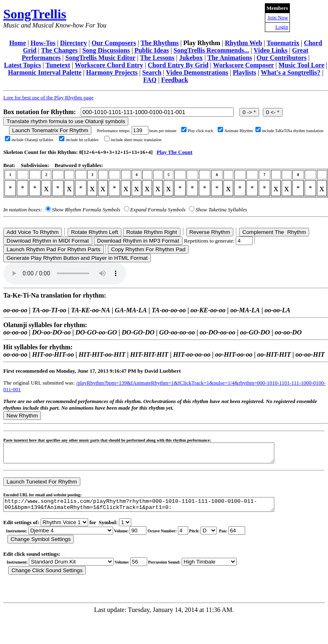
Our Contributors (282, 58)
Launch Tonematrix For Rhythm (50, 130)
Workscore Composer (244, 65)
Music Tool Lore (301, 65)
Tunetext (58, 65)
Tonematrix (283, 43)
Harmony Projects (112, 72)
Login (282, 27)
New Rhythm (22, 416)
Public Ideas (152, 50)
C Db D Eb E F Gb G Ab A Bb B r (209, 537)
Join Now (278, 17)
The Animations (230, 58)
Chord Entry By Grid (178, 65)
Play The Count (174, 152)
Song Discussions (106, 50)
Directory (73, 43)
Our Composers (114, 43)
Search (152, 72)
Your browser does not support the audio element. (65, 273)
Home (17, 43)
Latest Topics (23, 65)
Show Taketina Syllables (221, 210)
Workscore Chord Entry (109, 65)
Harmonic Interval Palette (45, 72)
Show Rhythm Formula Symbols (86, 210)
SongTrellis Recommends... (211, 50)
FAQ (150, 80)
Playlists (245, 72)
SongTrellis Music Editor (100, 58)
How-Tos (43, 43)
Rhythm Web (243, 43)
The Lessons (157, 58)
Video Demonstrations (197, 72)
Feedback (175, 80)
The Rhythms (160, 43)
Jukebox (191, 58)
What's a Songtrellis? (291, 72)
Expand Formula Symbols (158, 210)
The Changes (59, 50)
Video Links (271, 50)
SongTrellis (35, 14)
